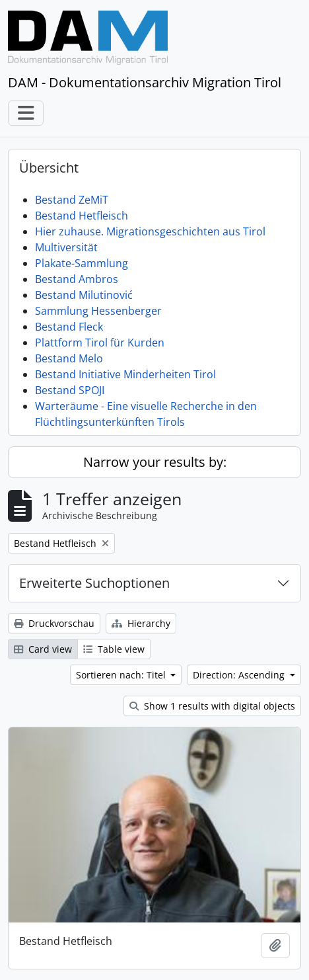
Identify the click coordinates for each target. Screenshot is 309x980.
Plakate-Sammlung (82, 263)
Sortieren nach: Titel (122, 675)
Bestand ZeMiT (72, 200)
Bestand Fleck (69, 327)
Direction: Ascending (240, 675)
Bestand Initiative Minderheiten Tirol (125, 374)
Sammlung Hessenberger (98, 311)
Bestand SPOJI (70, 390)
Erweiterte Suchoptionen (94, 583)
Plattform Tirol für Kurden (100, 343)
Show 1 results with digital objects (212, 706)
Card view (43, 649)
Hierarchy (141, 623)
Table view (114, 649)
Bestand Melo (69, 358)
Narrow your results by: (155, 462)
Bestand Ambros (77, 279)
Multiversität (66, 247)
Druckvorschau (54, 623)
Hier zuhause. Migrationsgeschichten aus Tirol (150, 231)
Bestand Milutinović (84, 295)
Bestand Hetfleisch (82, 216)
